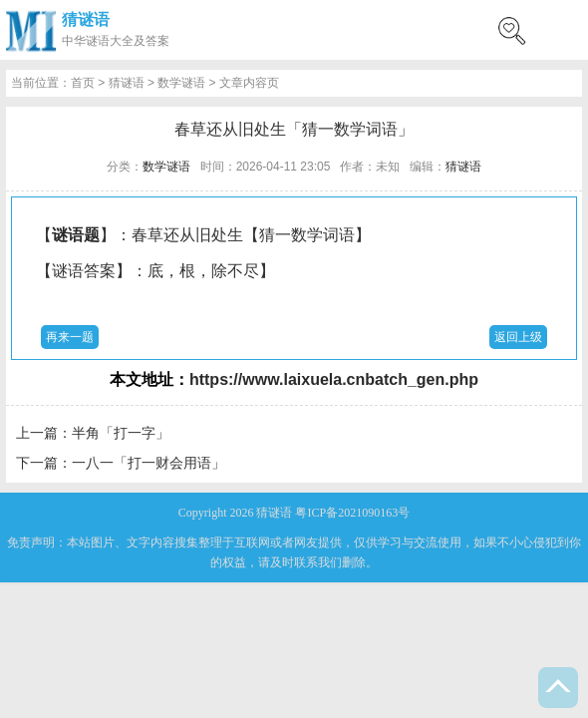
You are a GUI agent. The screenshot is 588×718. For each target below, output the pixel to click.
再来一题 (70, 337)
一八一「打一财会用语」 (148, 463)
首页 (83, 83)
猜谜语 (86, 19)
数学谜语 (181, 83)
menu (563, 30)
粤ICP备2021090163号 (352, 513)
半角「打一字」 (121, 433)
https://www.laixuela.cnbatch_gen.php (334, 379)
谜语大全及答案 (128, 41)
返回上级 (518, 337)
